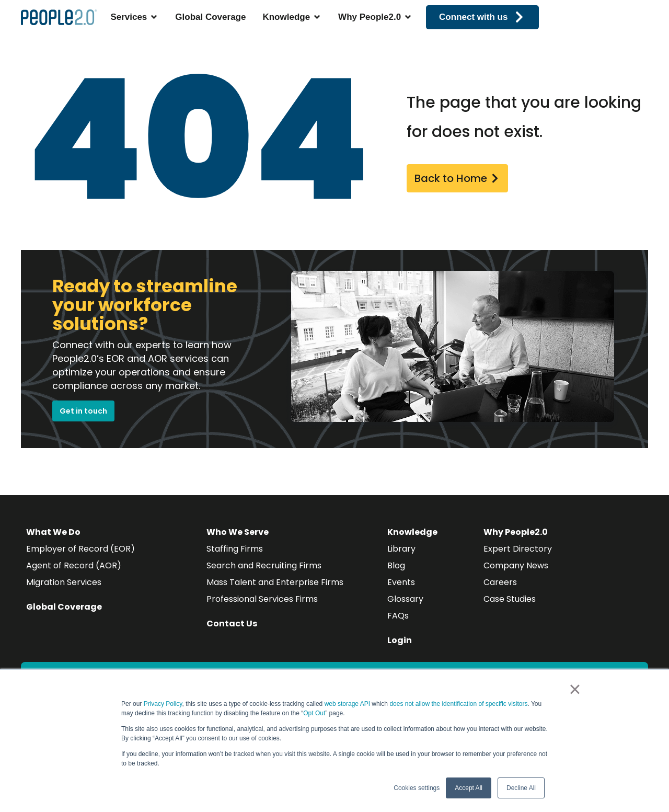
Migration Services (64, 582)
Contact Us (232, 624)
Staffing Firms (235, 549)
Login (400, 640)
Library (401, 549)
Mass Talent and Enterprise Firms (275, 582)
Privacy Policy (163, 704)
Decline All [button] (521, 788)
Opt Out (314, 713)
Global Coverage (64, 607)
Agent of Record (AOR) (74, 565)
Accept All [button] (469, 788)
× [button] (575, 689)
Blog (396, 565)
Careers (500, 582)
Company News (516, 565)
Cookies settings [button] (417, 788)
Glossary (405, 599)
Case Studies (510, 599)
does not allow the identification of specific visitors (458, 704)
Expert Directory (518, 549)
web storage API (348, 704)
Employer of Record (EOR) (80, 549)
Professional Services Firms (262, 599)
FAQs (398, 616)
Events (401, 582)
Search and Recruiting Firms (264, 565)
